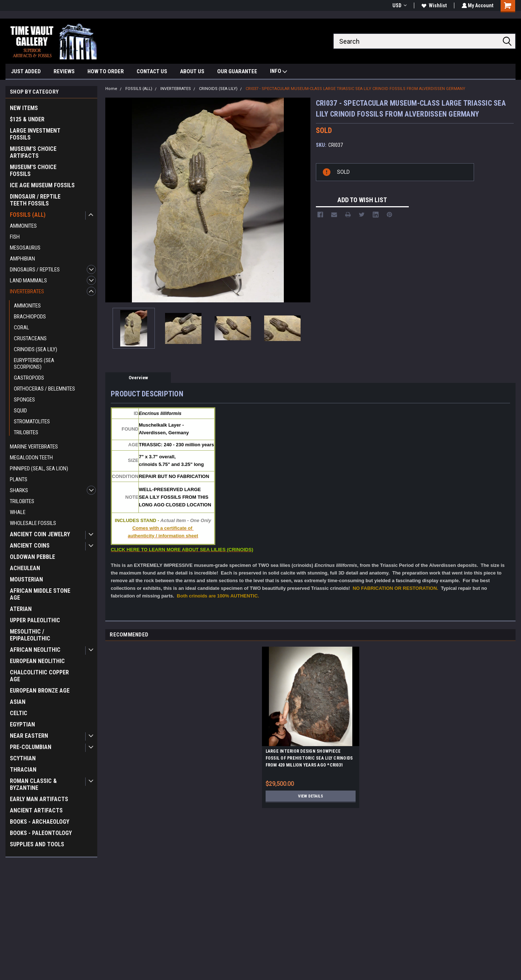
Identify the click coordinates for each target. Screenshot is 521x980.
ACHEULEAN (25, 568)
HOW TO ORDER (106, 71)
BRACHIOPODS (30, 317)
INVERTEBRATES (27, 291)
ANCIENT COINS (30, 546)
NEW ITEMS (24, 108)
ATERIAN (21, 609)
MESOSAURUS (25, 248)
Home (111, 89)
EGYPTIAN (22, 724)
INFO (279, 72)
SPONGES (24, 400)
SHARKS (19, 490)
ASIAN (18, 702)
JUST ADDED (26, 71)
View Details (310, 796)
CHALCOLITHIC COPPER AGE (39, 676)
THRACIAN (23, 770)
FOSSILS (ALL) (28, 215)
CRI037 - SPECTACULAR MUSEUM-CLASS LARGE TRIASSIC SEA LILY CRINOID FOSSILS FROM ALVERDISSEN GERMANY (355, 89)
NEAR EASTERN (29, 736)
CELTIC (19, 713)
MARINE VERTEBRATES (34, 447)
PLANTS (19, 479)
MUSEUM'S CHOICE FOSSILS (33, 170)
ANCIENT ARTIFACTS (36, 810)
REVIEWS (64, 71)
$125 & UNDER (27, 119)
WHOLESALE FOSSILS (33, 523)
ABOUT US (192, 71)
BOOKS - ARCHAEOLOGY (40, 822)
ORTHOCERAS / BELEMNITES (44, 389)
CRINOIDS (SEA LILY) (36, 349)
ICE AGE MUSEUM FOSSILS (42, 185)
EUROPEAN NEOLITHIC (37, 661)
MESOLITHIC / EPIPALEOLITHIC (30, 635)
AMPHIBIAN (22, 259)
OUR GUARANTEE (237, 71)
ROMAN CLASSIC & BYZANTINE (33, 784)
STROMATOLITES (32, 422)
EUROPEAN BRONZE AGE (40, 691)
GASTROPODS (29, 378)
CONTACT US (152, 71)
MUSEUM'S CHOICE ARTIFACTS (33, 152)
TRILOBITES (26, 432)
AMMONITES (23, 226)
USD (398, 5)
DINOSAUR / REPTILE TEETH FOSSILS (35, 200)
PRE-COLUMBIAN (31, 747)
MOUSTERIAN (26, 579)
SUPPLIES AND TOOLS (37, 844)
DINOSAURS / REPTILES (35, 270)
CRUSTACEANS (30, 338)
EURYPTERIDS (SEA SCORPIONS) (34, 364)
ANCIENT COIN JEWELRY (40, 534)
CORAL (21, 328)
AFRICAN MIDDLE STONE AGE (40, 594)
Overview (138, 378)
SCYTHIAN (23, 758)
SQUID (20, 411)
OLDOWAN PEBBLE (32, 557)
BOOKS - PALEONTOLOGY (41, 833)
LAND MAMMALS (28, 281)
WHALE (18, 512)
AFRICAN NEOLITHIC (35, 650)
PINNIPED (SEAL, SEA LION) (39, 469)
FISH (15, 237)
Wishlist (433, 5)
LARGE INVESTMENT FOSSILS (35, 134)
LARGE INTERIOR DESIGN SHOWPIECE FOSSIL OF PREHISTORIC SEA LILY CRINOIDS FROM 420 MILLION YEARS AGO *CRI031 (309, 758)
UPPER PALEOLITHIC (35, 620)
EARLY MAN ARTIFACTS (39, 799)
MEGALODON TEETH (31, 458)
